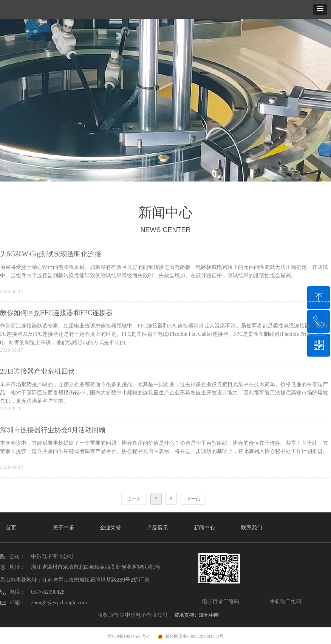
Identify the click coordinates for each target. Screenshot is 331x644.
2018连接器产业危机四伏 (37, 371)
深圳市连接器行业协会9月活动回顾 (53, 430)
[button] (320, 9)
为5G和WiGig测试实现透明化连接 (51, 254)
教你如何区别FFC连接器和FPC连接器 (56, 313)
